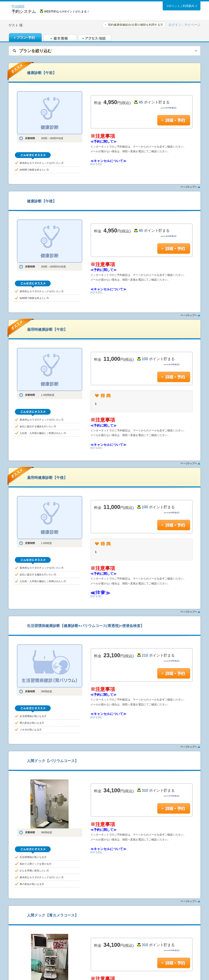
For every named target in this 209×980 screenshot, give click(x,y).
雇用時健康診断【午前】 (47, 329)
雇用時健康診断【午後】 (47, 478)
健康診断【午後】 (42, 201)
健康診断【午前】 (42, 73)
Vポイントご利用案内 (181, 6)
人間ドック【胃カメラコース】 (53, 915)
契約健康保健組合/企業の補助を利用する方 (136, 25)
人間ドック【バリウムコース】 (53, 761)
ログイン (175, 25)
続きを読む (97, 164)
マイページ (192, 25)
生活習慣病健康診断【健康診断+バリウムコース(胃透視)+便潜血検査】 (86, 626)
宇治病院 (18, 6)
